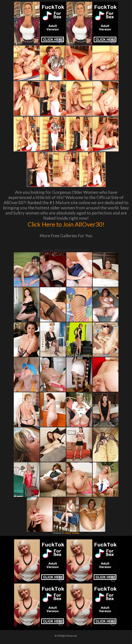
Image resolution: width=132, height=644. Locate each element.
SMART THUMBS (72, 533)
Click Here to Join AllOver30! (66, 224)
